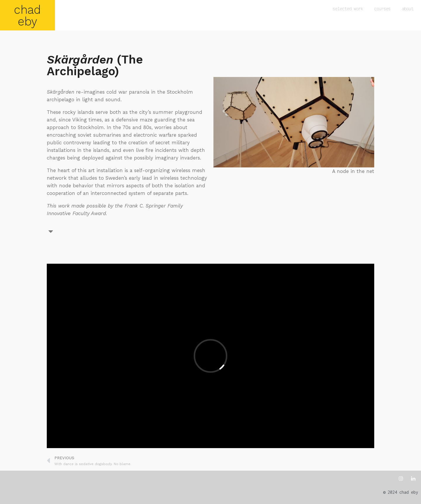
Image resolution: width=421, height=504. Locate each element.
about (408, 9)
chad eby (28, 16)
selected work (348, 9)
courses (382, 9)
